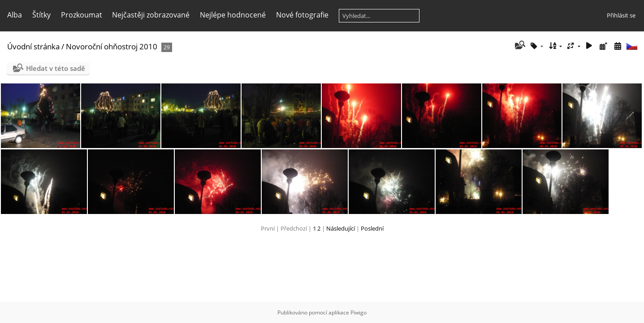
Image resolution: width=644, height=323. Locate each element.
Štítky (41, 15)
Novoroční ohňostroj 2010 (112, 46)
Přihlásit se (621, 15)
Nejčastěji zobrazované (151, 15)
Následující (341, 228)
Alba (15, 15)
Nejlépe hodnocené (233, 15)
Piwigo (359, 312)
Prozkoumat (82, 15)
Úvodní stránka (33, 46)
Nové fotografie (302, 15)
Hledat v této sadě (56, 68)
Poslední (372, 228)
